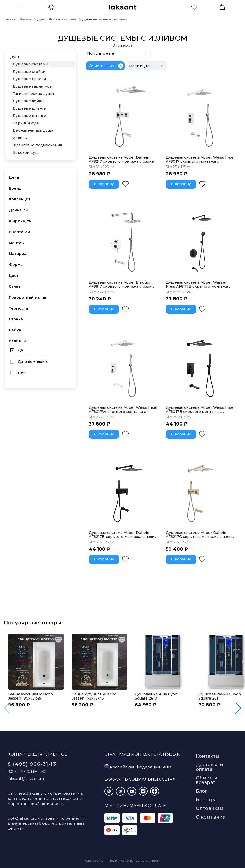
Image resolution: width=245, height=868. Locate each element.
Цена (14, 177)
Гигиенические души (33, 94)
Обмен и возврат (207, 780)
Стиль (15, 286)
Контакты (208, 756)
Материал (19, 254)
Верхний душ (26, 123)
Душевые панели (29, 79)
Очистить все (102, 66)
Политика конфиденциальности (134, 861)
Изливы (20, 138)
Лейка (15, 330)
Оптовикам (210, 808)
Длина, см (19, 210)
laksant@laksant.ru (26, 779)
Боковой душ (26, 152)
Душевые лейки (28, 101)
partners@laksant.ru (27, 793)
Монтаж (17, 243)
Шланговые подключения (37, 145)
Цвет (14, 276)
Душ (14, 57)
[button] (238, 708)
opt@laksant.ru (22, 818)
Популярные (117, 53)
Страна (16, 319)
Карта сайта (94, 861)
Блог (202, 791)
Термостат (20, 308)
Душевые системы (30, 64)
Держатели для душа (33, 130)
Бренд (15, 188)
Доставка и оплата (209, 767)
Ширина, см (20, 221)
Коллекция (20, 199)
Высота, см (20, 232)
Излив (18, 341)
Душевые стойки (29, 72)
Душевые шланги (30, 108)
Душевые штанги (29, 116)
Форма (16, 265)
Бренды (206, 800)
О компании (211, 817)
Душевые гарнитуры (33, 86)
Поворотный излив (28, 297)
